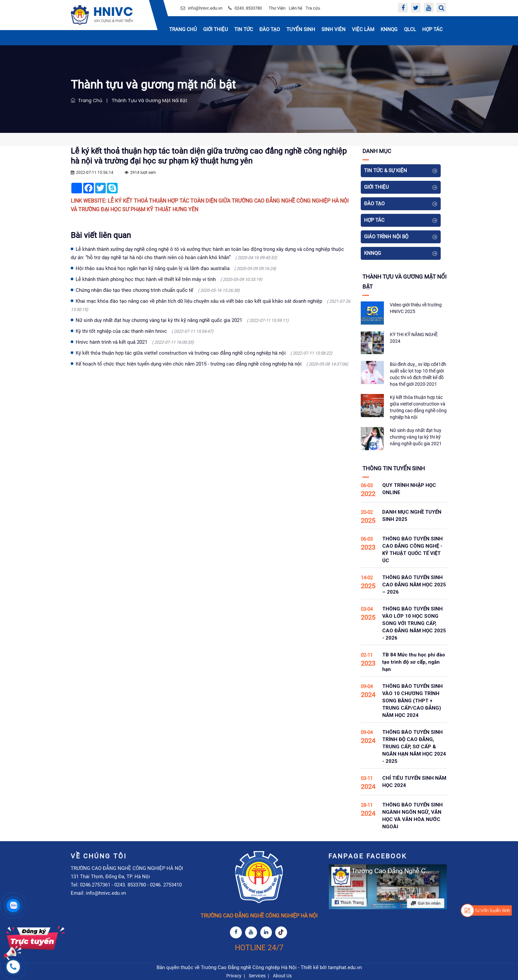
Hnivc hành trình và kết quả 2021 (135, 342)
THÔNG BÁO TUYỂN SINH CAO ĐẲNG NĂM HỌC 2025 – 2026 (414, 585)
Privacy (234, 976)
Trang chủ (183, 29)
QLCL (410, 29)
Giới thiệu (216, 29)
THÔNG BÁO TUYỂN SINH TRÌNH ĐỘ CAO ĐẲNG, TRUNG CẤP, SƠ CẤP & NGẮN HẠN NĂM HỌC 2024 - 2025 (414, 747)
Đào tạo (270, 29)
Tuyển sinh (301, 29)
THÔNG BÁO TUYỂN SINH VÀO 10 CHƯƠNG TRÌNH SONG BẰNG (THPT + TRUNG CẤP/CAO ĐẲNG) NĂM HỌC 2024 (412, 701)
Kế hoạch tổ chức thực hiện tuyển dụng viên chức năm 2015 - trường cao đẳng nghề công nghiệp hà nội (212, 364)
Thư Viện (277, 8)
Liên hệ (296, 8)
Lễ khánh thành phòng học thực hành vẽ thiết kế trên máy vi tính (169, 279)
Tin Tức (244, 29)
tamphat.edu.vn (345, 967)
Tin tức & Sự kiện (386, 171)
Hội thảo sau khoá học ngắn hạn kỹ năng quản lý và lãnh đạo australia (176, 268)
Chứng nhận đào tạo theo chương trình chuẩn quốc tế (158, 290)
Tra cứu (313, 8)
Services (257, 976)
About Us (282, 976)
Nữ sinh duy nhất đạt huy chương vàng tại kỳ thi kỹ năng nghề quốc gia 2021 (182, 320)
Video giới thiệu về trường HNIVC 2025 (416, 308)
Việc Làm (363, 29)
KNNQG (389, 29)
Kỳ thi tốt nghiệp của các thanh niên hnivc (145, 331)
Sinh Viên (333, 29)
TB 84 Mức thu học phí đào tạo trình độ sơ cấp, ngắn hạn (414, 662)
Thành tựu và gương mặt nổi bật (149, 100)
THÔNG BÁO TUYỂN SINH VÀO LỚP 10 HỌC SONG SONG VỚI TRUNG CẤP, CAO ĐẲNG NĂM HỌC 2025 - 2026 (414, 623)
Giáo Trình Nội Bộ (386, 237)
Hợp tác (432, 29)
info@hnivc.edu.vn (205, 8)
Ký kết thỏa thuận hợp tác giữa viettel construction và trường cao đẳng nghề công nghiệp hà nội (204, 353)
